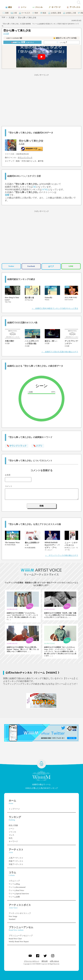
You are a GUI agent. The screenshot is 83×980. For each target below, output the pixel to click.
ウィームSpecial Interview (19, 894)
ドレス (11, 835)
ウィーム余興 (14, 897)
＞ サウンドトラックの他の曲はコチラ (62, 555)
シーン (11, 829)
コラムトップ (14, 881)
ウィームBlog (14, 884)
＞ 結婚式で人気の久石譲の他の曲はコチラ (60, 352)
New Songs (13, 916)
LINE (71, 266)
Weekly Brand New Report (19, 942)
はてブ (51, 266)
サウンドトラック (25, 158)
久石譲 (11, 18)
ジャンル (12, 832)
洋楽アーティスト (16, 864)
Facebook (31, 266)
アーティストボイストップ (20, 913)
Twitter (11, 266)
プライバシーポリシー (32, 961)
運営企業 (45, 961)
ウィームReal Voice (16, 890)
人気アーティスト (16, 858)
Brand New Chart (15, 939)
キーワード (13, 841)
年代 (11, 838)
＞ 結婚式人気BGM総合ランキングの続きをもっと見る (55, 308)
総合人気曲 (13, 825)
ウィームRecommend (17, 887)
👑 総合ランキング (65, 38)
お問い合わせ (54, 961)
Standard (12, 919)
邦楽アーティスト (16, 861)
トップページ (14, 809)
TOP (3, 17)
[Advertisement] (41, 100)
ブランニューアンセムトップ (21, 936)
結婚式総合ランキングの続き (21, 279)
